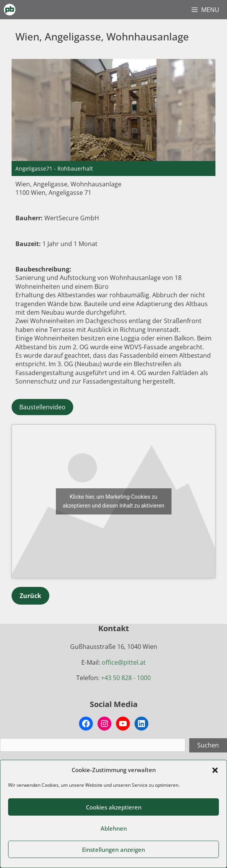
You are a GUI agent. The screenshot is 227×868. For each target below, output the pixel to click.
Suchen (208, 745)
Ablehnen (114, 828)
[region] (113, 117)
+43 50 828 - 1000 (126, 678)
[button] (215, 770)
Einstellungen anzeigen (113, 850)
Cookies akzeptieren (114, 807)
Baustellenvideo (42, 407)
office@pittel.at (124, 662)
